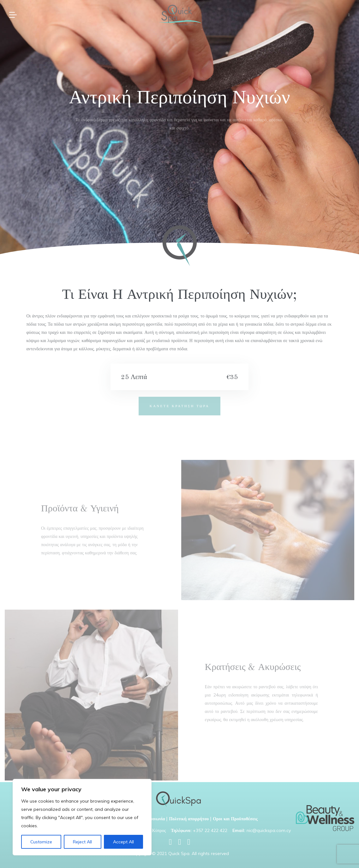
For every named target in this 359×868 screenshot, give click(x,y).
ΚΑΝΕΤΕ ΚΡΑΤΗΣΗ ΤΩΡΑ (179, 406)
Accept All (123, 842)
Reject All (82, 842)
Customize (41, 842)
